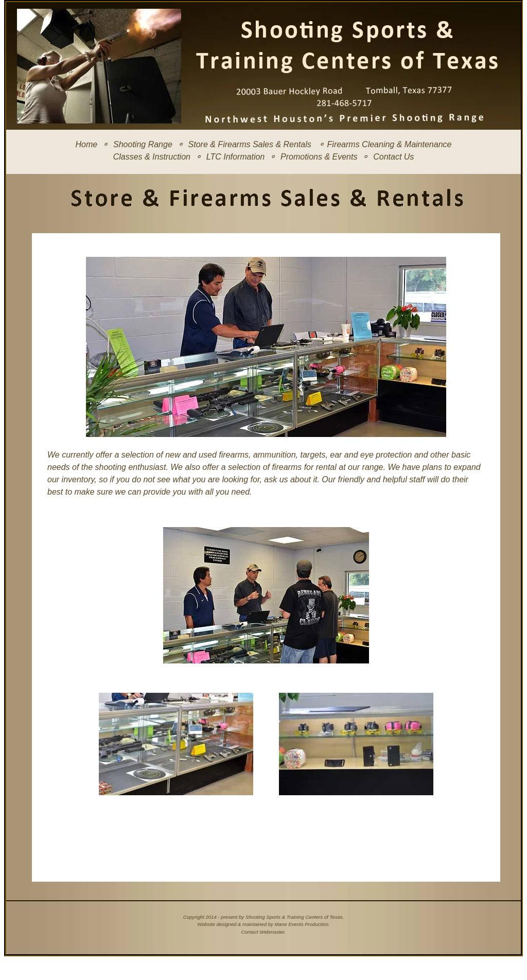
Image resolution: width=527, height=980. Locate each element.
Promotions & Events (319, 157)
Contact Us (393, 157)
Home (87, 144)
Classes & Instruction (152, 157)
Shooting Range (143, 144)
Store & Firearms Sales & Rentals (250, 144)
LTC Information (236, 157)
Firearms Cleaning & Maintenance (390, 144)
